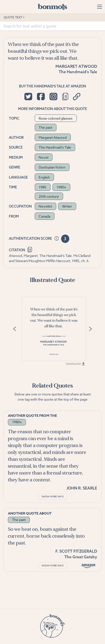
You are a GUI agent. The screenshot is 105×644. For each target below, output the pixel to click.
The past (45, 127)
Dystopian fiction (52, 167)
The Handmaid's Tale (78, 72)
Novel (44, 157)
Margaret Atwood (76, 66)
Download (75, 364)
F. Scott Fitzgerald (76, 551)
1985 (43, 187)
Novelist (45, 206)
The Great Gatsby (81, 557)
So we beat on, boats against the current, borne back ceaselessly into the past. (46, 536)
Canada (44, 216)
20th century (49, 196)
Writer (67, 206)
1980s (61, 187)
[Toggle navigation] (99, 7)
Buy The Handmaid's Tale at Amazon (52, 86)
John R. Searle (82, 488)
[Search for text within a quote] (52, 26)
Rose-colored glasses (56, 118)
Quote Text (13, 17)
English (44, 177)
